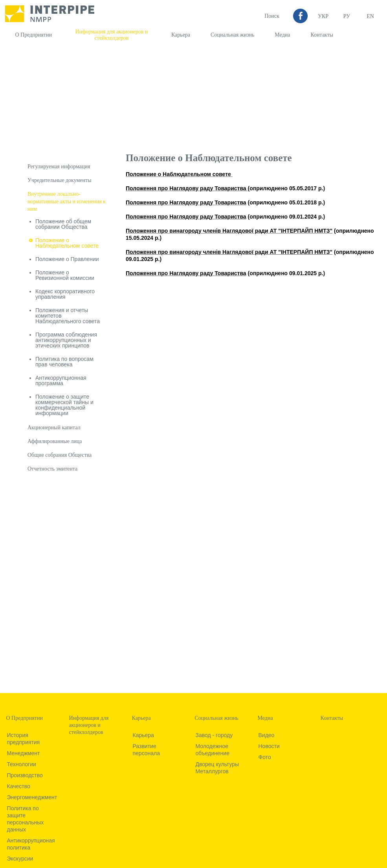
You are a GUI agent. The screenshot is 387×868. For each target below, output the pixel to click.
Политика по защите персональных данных (26, 819)
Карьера (181, 35)
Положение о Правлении (67, 259)
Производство (25, 775)
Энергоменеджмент (32, 797)
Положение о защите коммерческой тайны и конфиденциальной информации (64, 405)
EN (370, 16)
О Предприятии (34, 35)
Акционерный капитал (54, 428)
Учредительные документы (60, 180)
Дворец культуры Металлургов (217, 768)
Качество (19, 786)
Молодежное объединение (213, 750)
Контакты (322, 35)
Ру (347, 16)
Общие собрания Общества (60, 455)
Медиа (282, 35)
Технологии (22, 764)
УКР (323, 16)
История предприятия (24, 739)
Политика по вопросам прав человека (64, 362)
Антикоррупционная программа (61, 381)
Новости (269, 746)
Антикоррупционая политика (31, 844)
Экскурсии (20, 859)
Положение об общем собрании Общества (63, 224)
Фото (265, 757)
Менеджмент (24, 753)
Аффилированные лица (55, 441)
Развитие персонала (147, 750)
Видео (267, 735)
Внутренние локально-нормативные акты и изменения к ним (67, 201)
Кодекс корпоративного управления (65, 294)
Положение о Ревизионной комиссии (65, 275)
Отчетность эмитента (52, 469)
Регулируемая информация (59, 166)
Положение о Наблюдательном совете (67, 243)
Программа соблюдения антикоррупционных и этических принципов (66, 340)
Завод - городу (214, 735)
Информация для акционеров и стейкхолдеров (112, 35)
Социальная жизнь (232, 35)
